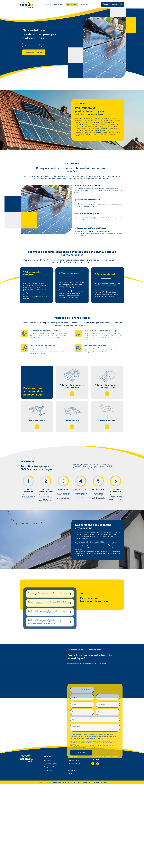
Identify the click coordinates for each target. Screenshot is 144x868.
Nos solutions (72, 4)
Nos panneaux (85, 4)
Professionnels (59, 4)
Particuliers (48, 4)
